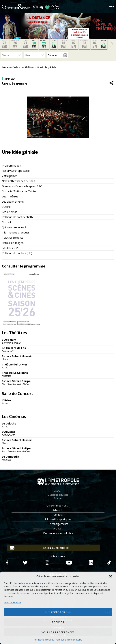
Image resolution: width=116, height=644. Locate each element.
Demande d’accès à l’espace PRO (22, 186)
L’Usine (6, 207)
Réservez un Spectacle (16, 171)
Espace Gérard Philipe (58, 382)
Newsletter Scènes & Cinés (18, 181)
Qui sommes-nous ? (14, 227)
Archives (58, 528)
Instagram (47, 562)
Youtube (69, 562)
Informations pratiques (16, 232)
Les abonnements (13, 201)
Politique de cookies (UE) (17, 253)
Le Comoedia (58, 458)
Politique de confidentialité (69, 640)
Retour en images (13, 243)
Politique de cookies (44, 640)
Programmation (11, 165)
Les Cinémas (10, 212)
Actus (35, 7)
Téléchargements (13, 238)
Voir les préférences (58, 632)
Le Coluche (58, 425)
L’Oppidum (58, 341)
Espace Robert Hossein (58, 358)
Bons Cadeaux (41, 7)
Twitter (25, 562)
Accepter (58, 612)
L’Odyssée (58, 433)
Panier (58, 7)
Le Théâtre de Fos (58, 349)
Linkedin (91, 562)
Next (84, 117)
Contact (6, 222)
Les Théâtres (10, 196)
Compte (52, 7)
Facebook (7, 562)
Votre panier (9, 176)
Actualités (58, 510)
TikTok (109, 562)
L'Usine (58, 402)
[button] (111, 576)
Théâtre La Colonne (58, 374)
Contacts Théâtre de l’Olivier (19, 191)
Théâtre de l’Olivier (58, 366)
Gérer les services (12, 603)
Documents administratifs (58, 533)
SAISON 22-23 (11, 248)
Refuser (58, 622)
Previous (32, 117)
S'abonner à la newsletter (56, 548)
